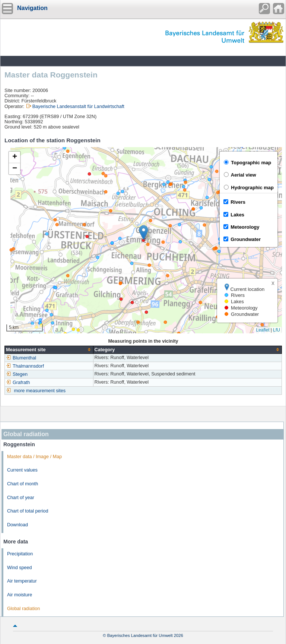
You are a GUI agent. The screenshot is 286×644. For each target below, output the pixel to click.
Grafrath (18, 383)
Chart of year (21, 498)
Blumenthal (21, 358)
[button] (144, 233)
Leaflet (263, 330)
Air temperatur (22, 581)
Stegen (17, 374)
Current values (22, 470)
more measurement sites (40, 391)
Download (18, 525)
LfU (277, 330)
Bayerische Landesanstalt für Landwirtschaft (78, 107)
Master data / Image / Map (34, 457)
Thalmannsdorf (25, 366)
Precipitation (20, 554)
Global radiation (23, 609)
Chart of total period (28, 511)
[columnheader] (49, 350)
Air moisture (20, 595)
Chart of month (23, 484)
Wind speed (20, 568)
